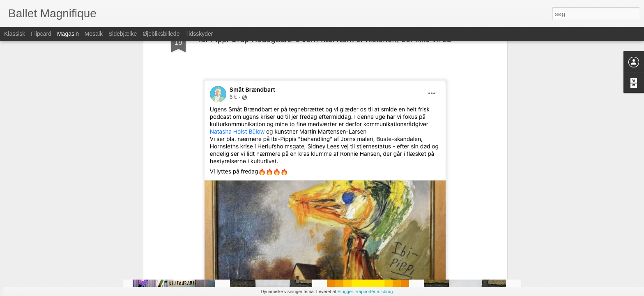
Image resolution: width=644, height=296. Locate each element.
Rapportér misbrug (374, 291)
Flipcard (41, 34)
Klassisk (15, 34)
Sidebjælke (123, 34)
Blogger (345, 291)
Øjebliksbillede (161, 34)
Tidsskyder (199, 34)
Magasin (68, 34)
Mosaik (94, 34)
